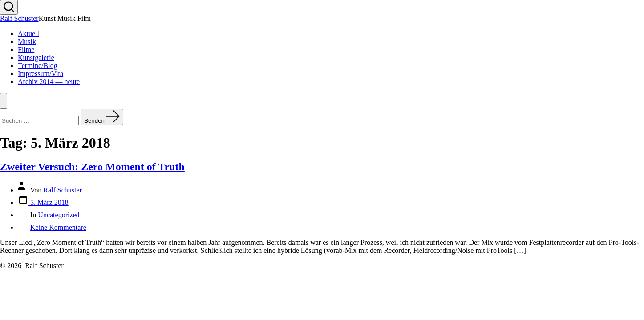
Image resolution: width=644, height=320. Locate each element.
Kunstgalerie (36, 58)
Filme (26, 50)
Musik (27, 42)
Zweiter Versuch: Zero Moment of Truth (92, 167)
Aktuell (28, 34)
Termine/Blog (38, 66)
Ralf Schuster (63, 190)
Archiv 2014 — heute (49, 82)
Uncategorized (59, 215)
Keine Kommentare (58, 227)
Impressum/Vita (41, 74)
